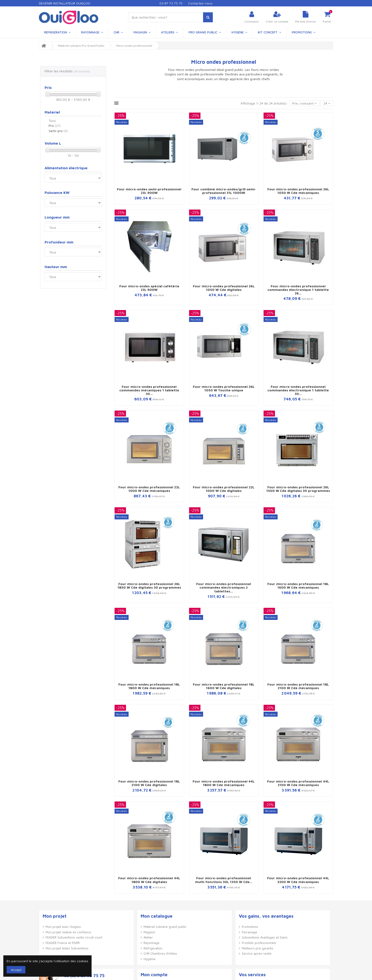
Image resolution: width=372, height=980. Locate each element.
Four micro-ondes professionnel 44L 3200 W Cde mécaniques (298, 880)
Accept (16, 970)
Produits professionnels (259, 943)
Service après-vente (257, 953)
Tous (52, 121)
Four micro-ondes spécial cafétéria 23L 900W (149, 288)
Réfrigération (153, 948)
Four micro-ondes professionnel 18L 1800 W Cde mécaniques (149, 686)
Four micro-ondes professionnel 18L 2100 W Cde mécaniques (298, 686)
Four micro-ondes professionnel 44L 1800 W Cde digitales (149, 880)
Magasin (149, 932)
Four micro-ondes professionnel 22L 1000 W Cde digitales (224, 489)
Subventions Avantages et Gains (265, 937)
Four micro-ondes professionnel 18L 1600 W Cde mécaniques (298, 586)
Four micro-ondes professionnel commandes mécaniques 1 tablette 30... (149, 390)
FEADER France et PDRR (63, 943)
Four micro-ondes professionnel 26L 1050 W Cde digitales (224, 288)
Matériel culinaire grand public (165, 927)
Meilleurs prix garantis (258, 948)
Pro (55, 126)
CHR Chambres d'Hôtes (160, 953)
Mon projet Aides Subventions (67, 948)
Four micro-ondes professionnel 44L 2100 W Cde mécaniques (298, 783)
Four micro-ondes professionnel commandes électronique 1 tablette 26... (298, 290)
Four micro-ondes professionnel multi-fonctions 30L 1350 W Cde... (224, 880)
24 (327, 103)
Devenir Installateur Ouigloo (65, 3)
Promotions (250, 927)
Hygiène (149, 959)
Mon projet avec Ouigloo (63, 927)
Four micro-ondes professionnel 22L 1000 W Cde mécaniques (149, 489)
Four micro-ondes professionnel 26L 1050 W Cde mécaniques (298, 191)
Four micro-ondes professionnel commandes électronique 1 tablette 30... (298, 390)
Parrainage (249, 932)
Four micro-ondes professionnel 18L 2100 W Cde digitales (149, 783)
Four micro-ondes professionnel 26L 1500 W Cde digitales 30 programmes (298, 489)
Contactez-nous (200, 3)
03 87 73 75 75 (171, 3)
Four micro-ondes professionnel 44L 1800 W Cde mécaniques (224, 783)
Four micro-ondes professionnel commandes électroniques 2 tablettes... (224, 587)
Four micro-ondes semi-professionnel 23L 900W (149, 191)
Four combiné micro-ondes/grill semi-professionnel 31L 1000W (224, 191)
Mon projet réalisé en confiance (68, 932)
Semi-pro (58, 131)
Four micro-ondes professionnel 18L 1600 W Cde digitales (224, 686)
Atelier (148, 937)
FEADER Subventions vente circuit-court (74, 937)
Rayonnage (151, 943)
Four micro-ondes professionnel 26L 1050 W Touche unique (224, 388)
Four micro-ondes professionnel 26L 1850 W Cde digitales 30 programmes (149, 586)
